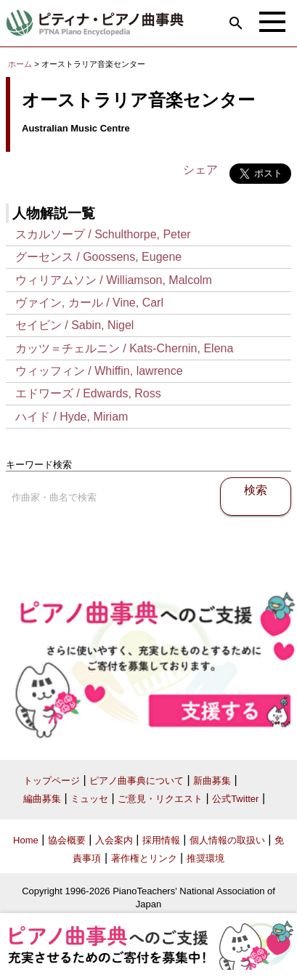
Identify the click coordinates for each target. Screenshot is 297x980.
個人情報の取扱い (227, 840)
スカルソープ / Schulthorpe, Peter (103, 234)
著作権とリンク (144, 858)
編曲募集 (42, 799)
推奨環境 (206, 858)
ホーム (20, 64)
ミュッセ (89, 799)
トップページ (52, 781)
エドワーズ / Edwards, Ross (88, 393)
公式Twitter (235, 799)
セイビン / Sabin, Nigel (75, 325)
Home (26, 840)
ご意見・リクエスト (160, 799)
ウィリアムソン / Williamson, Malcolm (114, 280)
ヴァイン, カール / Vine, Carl (89, 303)
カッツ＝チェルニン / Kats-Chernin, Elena (125, 348)
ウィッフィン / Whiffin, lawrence (99, 371)
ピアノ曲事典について (137, 781)
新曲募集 (212, 781)
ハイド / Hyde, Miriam (72, 417)
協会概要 (67, 840)
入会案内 (114, 840)
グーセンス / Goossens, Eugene (98, 257)
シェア (200, 170)
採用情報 (161, 840)
